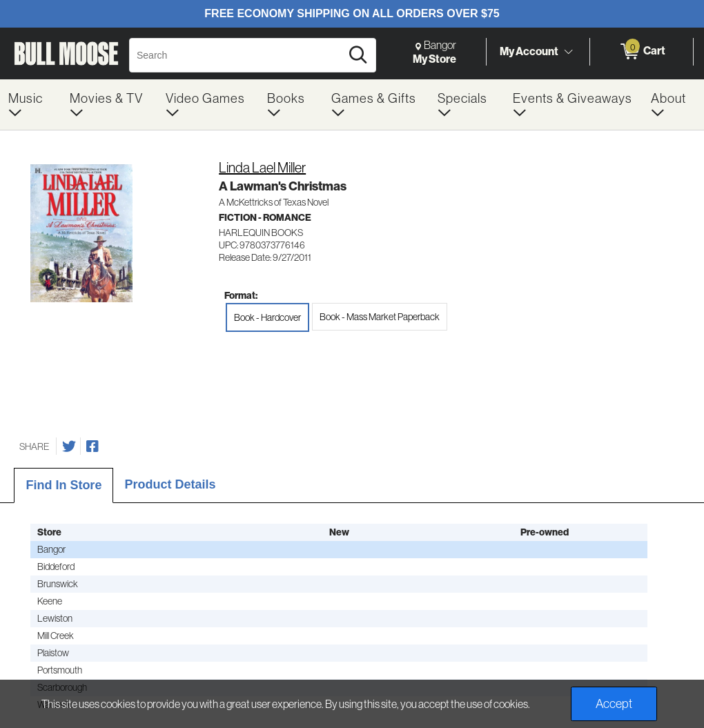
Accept (614, 704)
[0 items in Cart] (642, 52)
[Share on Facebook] (92, 446)
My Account (529, 51)
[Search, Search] (237, 55)
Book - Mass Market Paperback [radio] (380, 317)
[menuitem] (31, 105)
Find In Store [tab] (63, 485)
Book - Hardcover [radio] (267, 317)
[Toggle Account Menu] (568, 52)
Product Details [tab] (170, 484)
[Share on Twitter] (69, 446)
